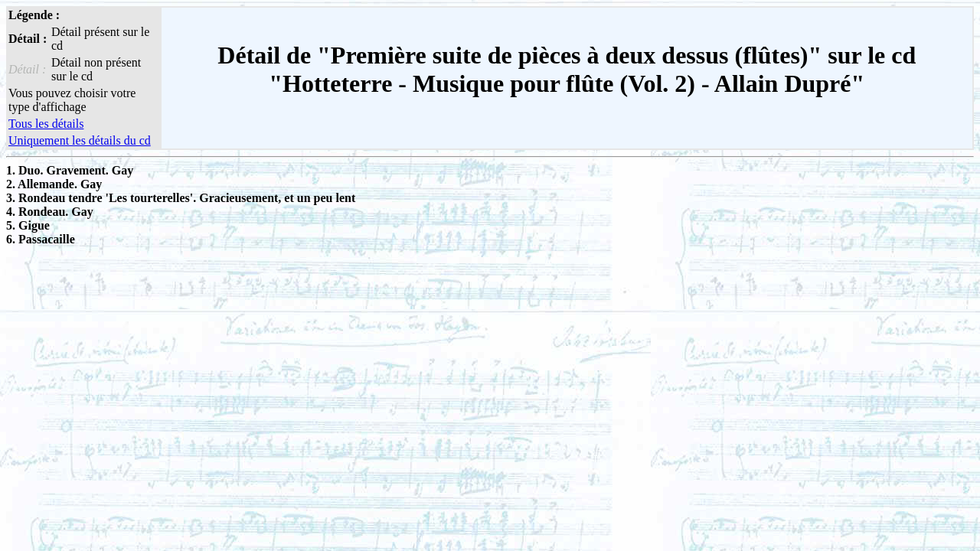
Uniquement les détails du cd (80, 140)
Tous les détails (46, 124)
